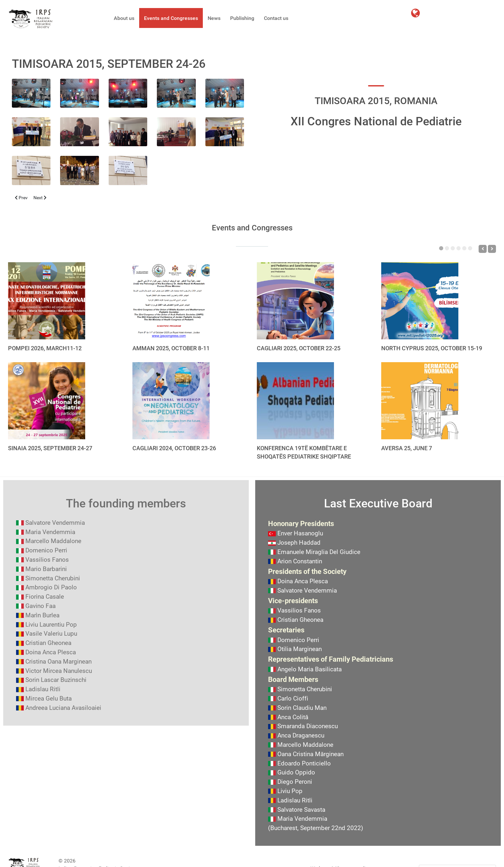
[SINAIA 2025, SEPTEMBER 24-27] (47, 401)
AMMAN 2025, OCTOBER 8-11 (171, 348)
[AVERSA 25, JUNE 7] (420, 401)
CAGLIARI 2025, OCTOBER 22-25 (299, 348)
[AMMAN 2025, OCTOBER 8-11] (171, 301)
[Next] (492, 249)
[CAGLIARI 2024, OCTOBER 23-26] (171, 401)
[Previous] (483, 249)
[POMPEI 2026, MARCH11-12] (47, 301)
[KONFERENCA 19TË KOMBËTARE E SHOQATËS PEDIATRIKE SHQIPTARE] (295, 401)
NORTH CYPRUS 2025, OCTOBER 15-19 (432, 348)
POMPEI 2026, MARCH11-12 (45, 348)
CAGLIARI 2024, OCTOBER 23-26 (174, 448)
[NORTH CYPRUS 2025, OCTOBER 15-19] (420, 301)
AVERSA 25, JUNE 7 (407, 448)
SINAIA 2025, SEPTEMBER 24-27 (50, 448)
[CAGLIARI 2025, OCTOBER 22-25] (295, 301)
